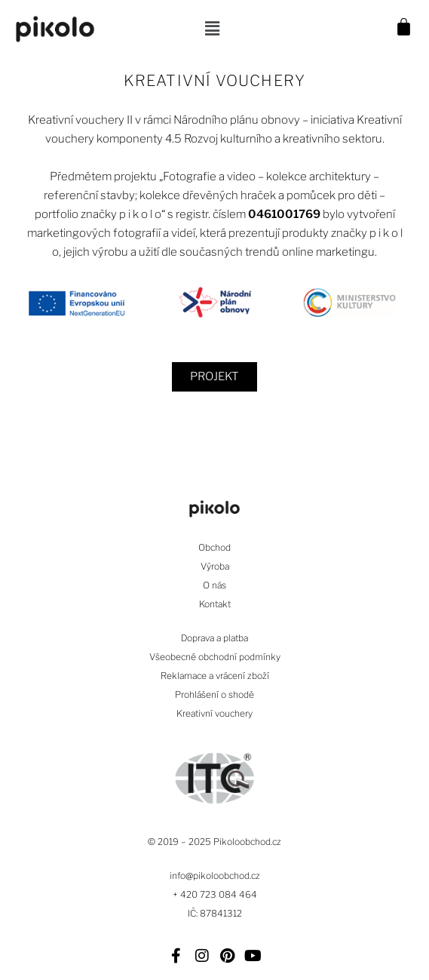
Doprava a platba (214, 638)
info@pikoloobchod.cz (215, 876)
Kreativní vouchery (214, 713)
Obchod (214, 547)
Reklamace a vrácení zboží (215, 676)
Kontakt (215, 604)
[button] (212, 29)
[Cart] (409, 29)
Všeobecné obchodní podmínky (215, 657)
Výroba (215, 566)
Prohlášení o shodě (214, 694)
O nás (214, 585)
